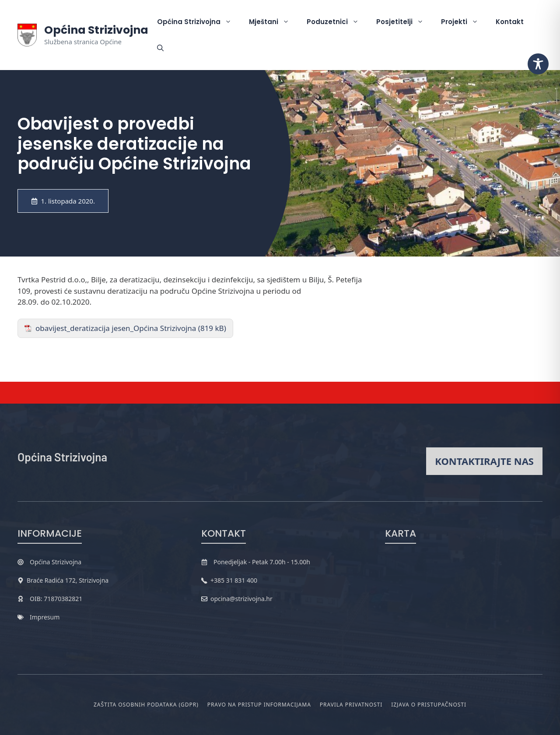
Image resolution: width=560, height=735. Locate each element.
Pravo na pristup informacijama (259, 705)
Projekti (464, 22)
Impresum (45, 617)
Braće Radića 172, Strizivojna (68, 580)
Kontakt (510, 22)
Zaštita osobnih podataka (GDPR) (146, 705)
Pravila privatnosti (351, 705)
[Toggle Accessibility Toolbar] (538, 64)
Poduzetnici (337, 22)
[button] (160, 48)
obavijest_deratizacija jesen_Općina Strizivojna (116, 328)
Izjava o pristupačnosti (429, 705)
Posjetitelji (404, 22)
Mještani (273, 22)
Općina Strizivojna (96, 30)
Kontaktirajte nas (484, 461)
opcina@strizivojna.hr (241, 599)
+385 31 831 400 (234, 580)
